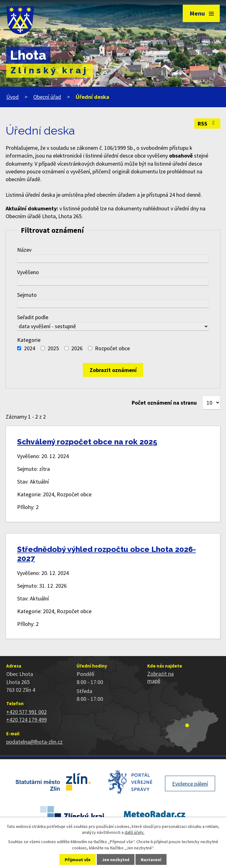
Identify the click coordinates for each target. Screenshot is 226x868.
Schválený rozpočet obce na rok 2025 (87, 442)
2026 (77, 348)
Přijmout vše (78, 860)
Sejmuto (27, 295)
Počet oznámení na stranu (164, 403)
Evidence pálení (190, 784)
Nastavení (151, 860)
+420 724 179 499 (26, 720)
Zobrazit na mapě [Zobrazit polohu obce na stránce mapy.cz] (160, 677)
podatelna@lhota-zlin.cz (34, 742)
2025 (53, 348)
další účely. (134, 832)
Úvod (12, 97)
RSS (207, 124)
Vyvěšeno (28, 272)
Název (24, 250)
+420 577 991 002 (26, 712)
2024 (30, 348)
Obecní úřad (47, 97)
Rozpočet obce (112, 348)
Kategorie (29, 340)
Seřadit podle (33, 317)
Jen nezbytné (116, 860)
